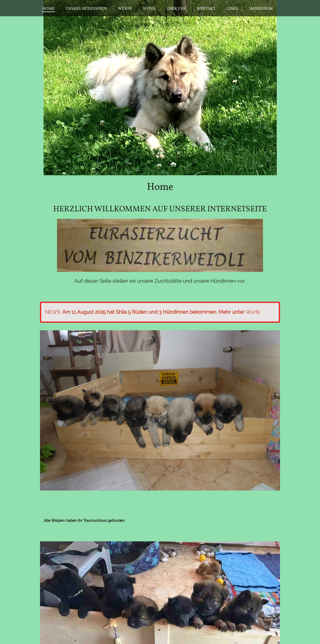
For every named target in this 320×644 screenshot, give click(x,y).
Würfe (253, 312)
